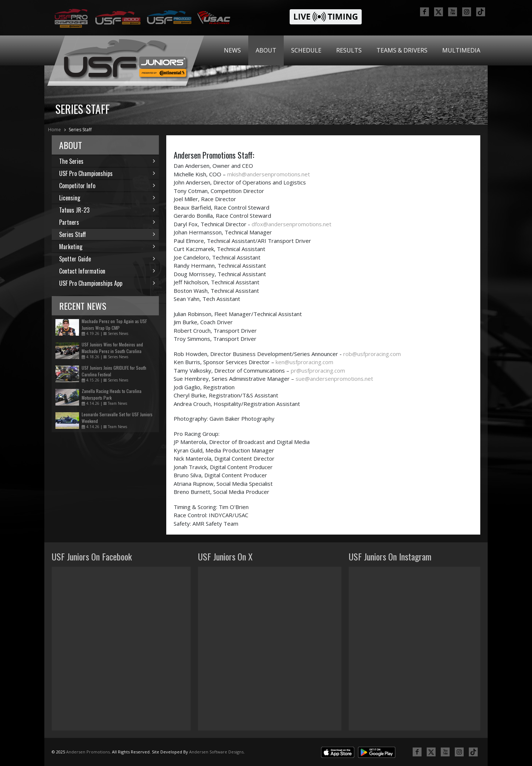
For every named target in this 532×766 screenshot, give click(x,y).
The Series (107, 161)
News (232, 50)
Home (54, 130)
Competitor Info (107, 186)
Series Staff (80, 130)
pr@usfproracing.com (318, 370)
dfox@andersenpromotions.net (291, 224)
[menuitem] (232, 50)
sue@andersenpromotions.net (334, 379)
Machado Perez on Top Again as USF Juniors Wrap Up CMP (114, 324)
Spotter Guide (107, 259)
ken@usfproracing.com (304, 362)
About (266, 50)
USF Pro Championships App (107, 283)
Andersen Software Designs (216, 752)
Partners (107, 222)
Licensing (107, 198)
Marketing (107, 247)
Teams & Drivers (402, 50)
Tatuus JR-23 (107, 210)
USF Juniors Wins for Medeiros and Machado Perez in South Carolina (112, 348)
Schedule (306, 50)
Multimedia (461, 50)
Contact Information (107, 271)
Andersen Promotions (88, 752)
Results (349, 50)
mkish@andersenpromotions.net (269, 174)
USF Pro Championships (107, 173)
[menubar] (352, 50)
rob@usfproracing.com (372, 354)
